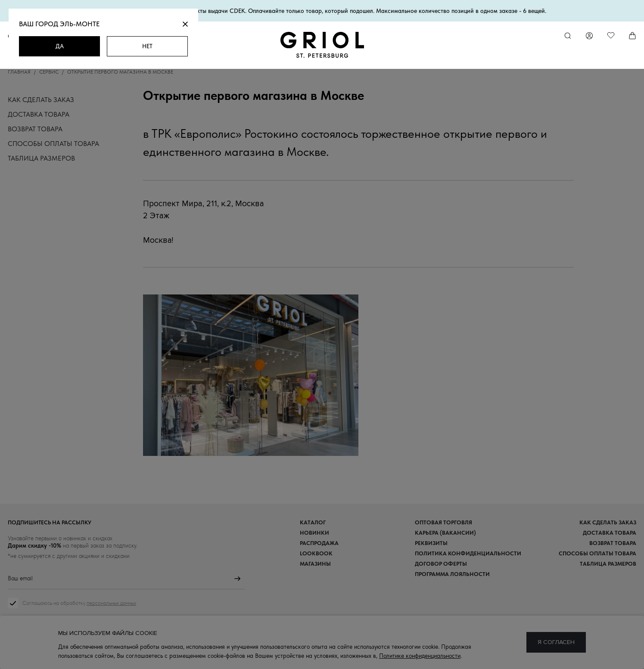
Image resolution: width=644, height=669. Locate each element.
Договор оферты (441, 564)
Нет (147, 46)
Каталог (313, 522)
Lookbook (316, 553)
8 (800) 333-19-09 (322, 646)
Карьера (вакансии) (445, 533)
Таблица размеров (41, 158)
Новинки (314, 533)
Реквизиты (431, 543)
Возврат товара (35, 129)
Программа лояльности (452, 574)
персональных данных (111, 603)
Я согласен (556, 642)
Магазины (315, 564)
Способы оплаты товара (53, 144)
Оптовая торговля (443, 522)
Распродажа (319, 543)
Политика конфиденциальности (468, 553)
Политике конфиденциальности (420, 656)
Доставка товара (39, 114)
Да (60, 46)
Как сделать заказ (41, 100)
